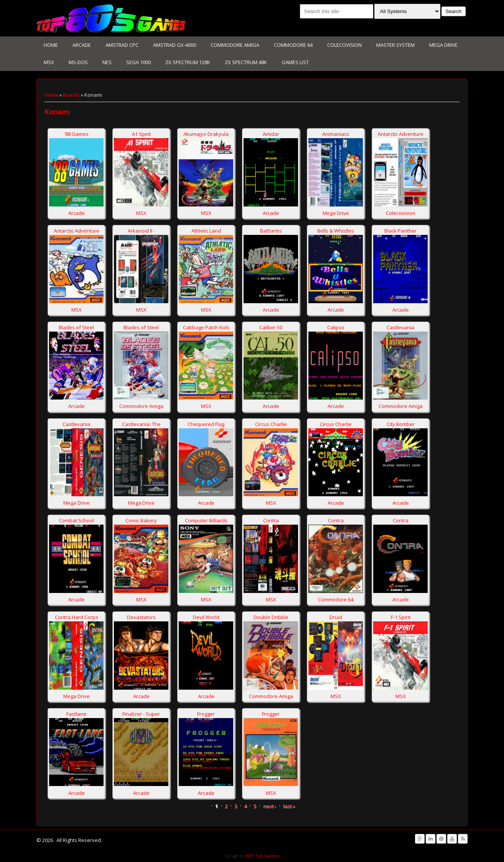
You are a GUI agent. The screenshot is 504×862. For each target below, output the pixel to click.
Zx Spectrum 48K (246, 62)
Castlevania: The (141, 424)
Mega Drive (443, 45)
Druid (336, 617)
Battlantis (271, 231)
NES (107, 62)
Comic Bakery (141, 520)
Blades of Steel (76, 327)
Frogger (206, 714)
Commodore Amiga (235, 45)
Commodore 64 (293, 45)
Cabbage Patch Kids (206, 327)
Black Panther (400, 231)
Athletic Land (206, 231)
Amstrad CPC (122, 45)
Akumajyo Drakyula (206, 134)
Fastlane (76, 714)
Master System (395, 45)
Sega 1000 (138, 62)
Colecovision (344, 45)
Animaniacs (336, 134)
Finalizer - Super (141, 714)
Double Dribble (271, 617)
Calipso (336, 327)
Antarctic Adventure (401, 134)
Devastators (141, 617)
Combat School (77, 520)
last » (289, 806)
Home (51, 45)
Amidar (271, 134)
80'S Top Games (262, 856)
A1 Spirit (141, 134)
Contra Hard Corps (77, 617)
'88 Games (76, 134)
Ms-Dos (78, 62)
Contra (271, 520)
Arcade (82, 45)
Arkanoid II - (141, 231)
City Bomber (401, 424)
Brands (71, 95)
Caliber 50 (271, 327)
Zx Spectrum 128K (188, 62)
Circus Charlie (271, 424)
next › (270, 806)
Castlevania (400, 327)
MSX (49, 62)
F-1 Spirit (401, 617)
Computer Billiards (206, 520)
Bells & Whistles (336, 231)
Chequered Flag (206, 424)
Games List (295, 62)
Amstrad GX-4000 (175, 45)
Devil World (206, 617)
